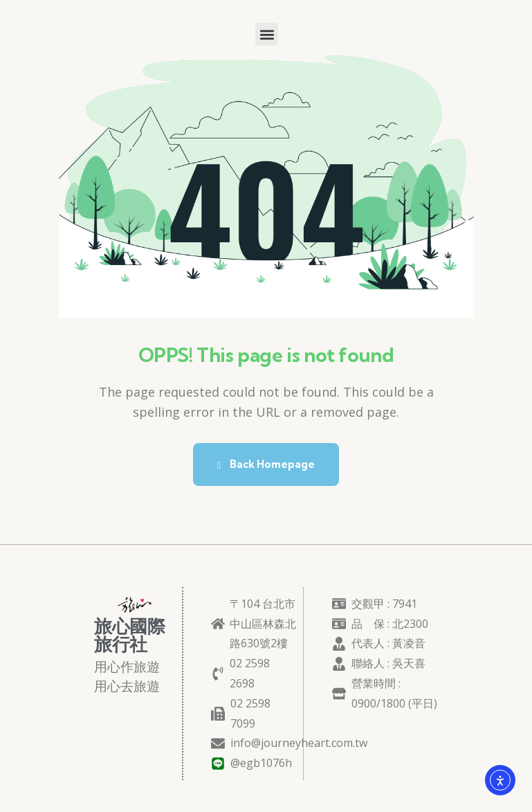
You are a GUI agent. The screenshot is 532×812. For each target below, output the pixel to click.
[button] (267, 34)
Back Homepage (266, 464)
